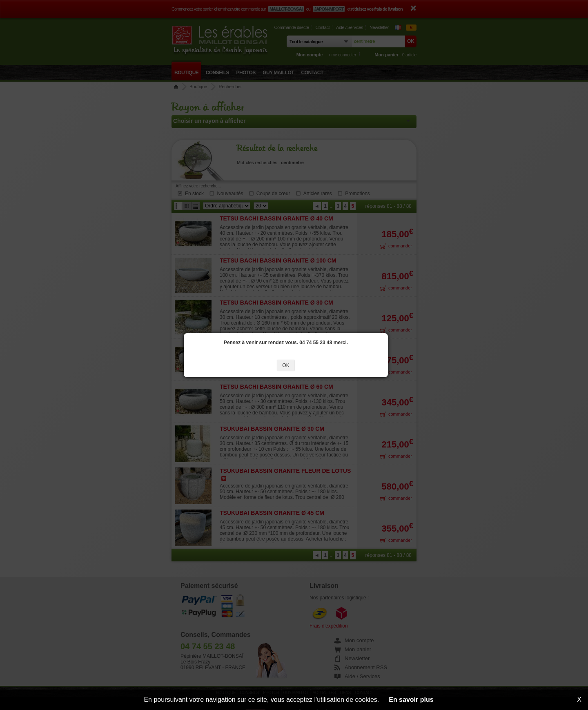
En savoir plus (411, 700)
